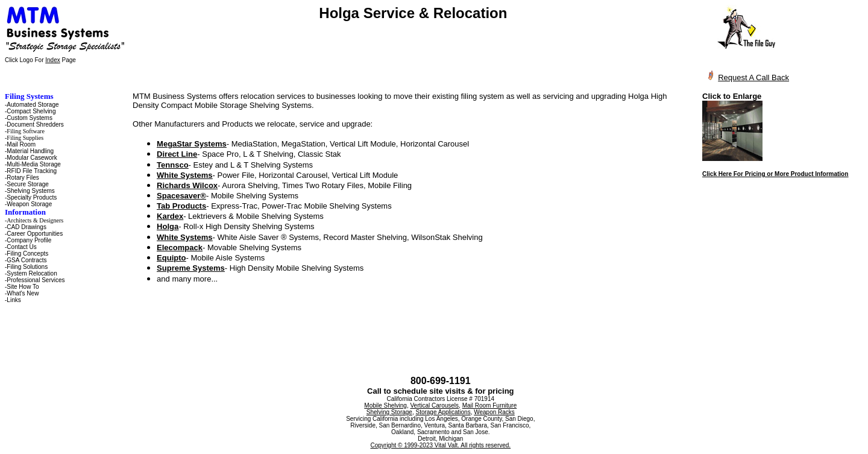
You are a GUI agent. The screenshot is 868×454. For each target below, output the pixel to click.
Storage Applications (443, 412)
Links (14, 300)
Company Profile (29, 240)
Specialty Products (32, 197)
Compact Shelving (31, 111)
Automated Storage (33, 105)
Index (52, 60)
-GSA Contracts (26, 260)
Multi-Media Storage (33, 164)
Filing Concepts (27, 254)
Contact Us (21, 247)
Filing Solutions (27, 267)
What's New (23, 293)
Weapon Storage (29, 204)
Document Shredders (35, 125)
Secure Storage (28, 184)
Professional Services (36, 280)
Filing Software (26, 131)
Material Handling (30, 151)
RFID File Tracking (32, 171)
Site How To (23, 287)
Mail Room (21, 144)
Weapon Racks (494, 412)
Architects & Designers (35, 220)
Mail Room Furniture (490, 405)
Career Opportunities (35, 234)
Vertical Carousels (435, 405)
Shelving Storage (389, 412)
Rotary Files (23, 178)
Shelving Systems (30, 191)
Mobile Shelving (385, 405)
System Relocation (32, 273)
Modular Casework (32, 158)
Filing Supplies (25, 138)
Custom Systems (30, 118)
